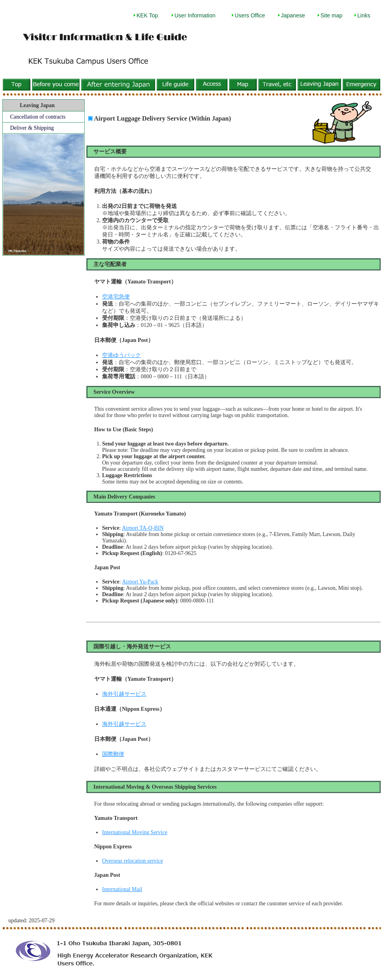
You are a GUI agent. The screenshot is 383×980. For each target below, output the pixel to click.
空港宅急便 (116, 297)
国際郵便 (113, 754)
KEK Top (147, 15)
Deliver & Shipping (32, 128)
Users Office (250, 15)
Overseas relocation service (133, 861)
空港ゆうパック (121, 355)
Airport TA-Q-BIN (143, 528)
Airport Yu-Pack (140, 582)
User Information (195, 15)
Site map (331, 15)
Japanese (293, 15)
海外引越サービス (124, 694)
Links (364, 15)
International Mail (122, 889)
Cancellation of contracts (38, 117)
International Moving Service (135, 832)
